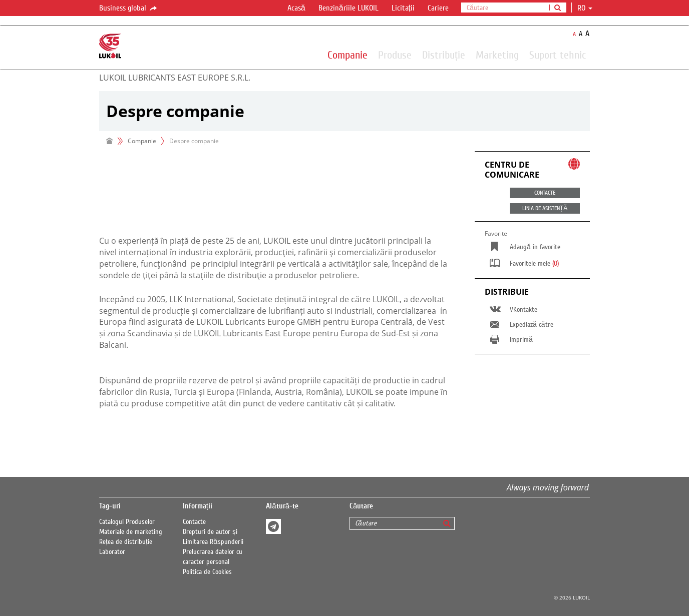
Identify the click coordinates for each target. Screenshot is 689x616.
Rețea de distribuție (126, 542)
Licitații (403, 8)
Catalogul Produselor (127, 522)
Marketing (497, 55)
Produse (395, 55)
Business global (129, 9)
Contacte (194, 522)
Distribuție (444, 55)
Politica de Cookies (207, 572)
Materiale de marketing (131, 532)
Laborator (112, 552)
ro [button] (585, 8)
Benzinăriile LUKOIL (349, 8)
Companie (348, 55)
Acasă (296, 8)
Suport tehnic (558, 55)
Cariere (438, 8)
